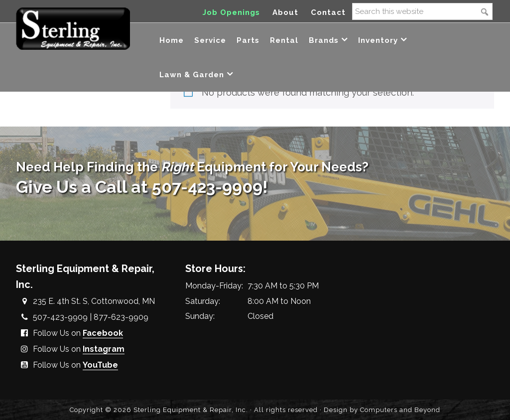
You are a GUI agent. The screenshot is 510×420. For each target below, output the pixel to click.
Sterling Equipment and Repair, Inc (73, 29)
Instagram (104, 349)
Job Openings (231, 12)
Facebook (103, 333)
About (285, 12)
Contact (328, 12)
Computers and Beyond (400, 410)
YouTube (100, 365)
